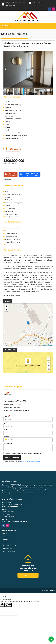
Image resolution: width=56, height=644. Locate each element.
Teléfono (7, 436)
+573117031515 (10, 5)
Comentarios (8, 443)
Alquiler (6, 539)
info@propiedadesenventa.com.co (18, 410)
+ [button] (6, 306)
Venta (5, 536)
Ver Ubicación (22, 366)
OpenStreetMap (48, 346)
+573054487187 (37, 3)
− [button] (6, 310)
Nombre (7, 416)
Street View (12, 149)
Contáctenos (8, 548)
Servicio (6, 542)
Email (6, 430)
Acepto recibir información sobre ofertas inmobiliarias (24, 453)
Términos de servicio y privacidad (31, 461)
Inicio (5, 533)
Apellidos (7, 423)
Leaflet (36, 346)
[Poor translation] (8, 605)
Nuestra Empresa (10, 545)
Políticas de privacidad (12, 551)
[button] (51, 53)
